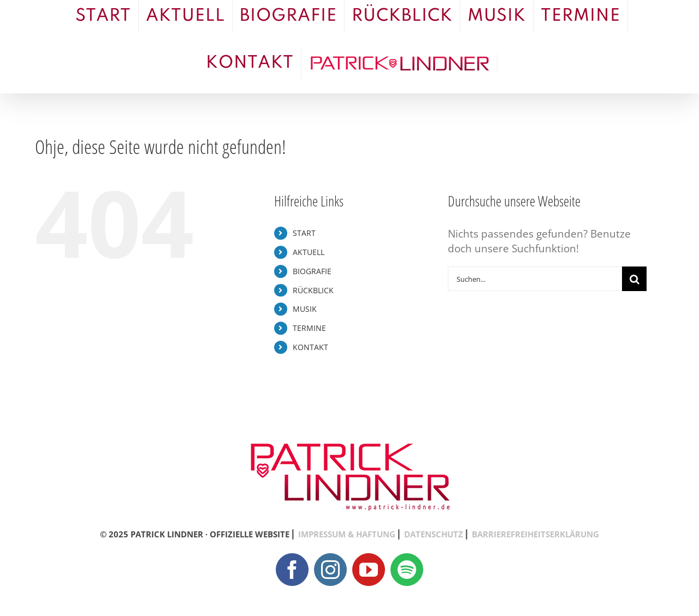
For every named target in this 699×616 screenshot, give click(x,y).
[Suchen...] (535, 279)
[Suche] (634, 279)
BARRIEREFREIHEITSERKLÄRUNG (535, 534)
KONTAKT (310, 347)
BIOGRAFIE (312, 271)
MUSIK (305, 309)
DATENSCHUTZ (434, 534)
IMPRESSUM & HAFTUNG (347, 534)
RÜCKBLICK (313, 290)
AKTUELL (309, 252)
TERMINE (309, 328)
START (304, 233)
